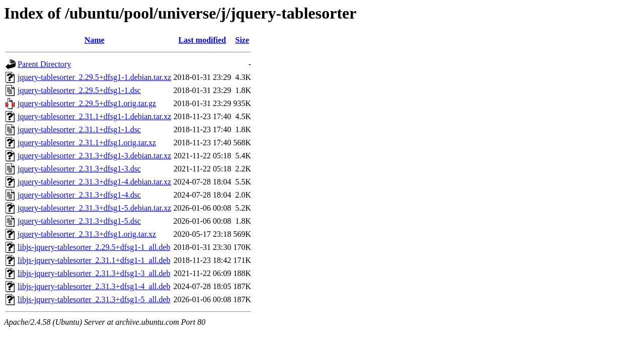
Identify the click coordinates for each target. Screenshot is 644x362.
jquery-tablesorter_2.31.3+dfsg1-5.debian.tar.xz (94, 208)
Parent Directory (44, 64)
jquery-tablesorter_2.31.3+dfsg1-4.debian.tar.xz (94, 182)
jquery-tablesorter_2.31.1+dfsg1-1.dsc (79, 129)
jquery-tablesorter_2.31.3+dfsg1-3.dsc (79, 169)
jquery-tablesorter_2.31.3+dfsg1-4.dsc (79, 195)
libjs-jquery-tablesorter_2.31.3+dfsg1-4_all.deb (94, 286)
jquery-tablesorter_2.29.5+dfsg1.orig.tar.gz (87, 103)
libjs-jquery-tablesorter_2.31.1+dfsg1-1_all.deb (94, 260)
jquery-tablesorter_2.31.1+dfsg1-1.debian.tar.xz (94, 116)
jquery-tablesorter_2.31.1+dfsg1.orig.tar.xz (87, 143)
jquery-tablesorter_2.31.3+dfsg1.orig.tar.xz (87, 234)
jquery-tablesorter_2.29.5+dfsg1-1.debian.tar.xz (94, 77)
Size (242, 40)
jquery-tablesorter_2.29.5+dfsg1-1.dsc (79, 90)
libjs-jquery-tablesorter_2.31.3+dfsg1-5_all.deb (94, 299)
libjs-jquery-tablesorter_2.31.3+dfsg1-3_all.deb (94, 273)
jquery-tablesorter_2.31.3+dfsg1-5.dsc (79, 221)
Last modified (203, 40)
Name (95, 40)
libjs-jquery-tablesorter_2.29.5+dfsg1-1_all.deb (94, 247)
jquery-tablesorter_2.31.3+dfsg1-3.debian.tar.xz (94, 156)
